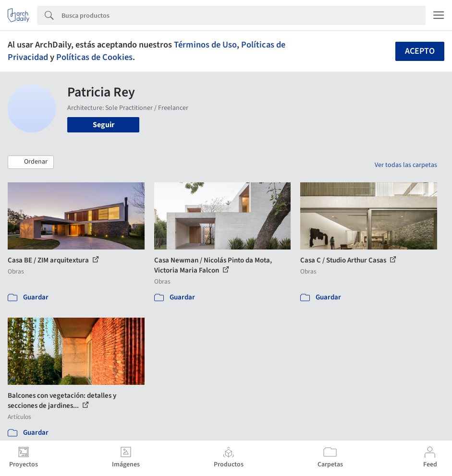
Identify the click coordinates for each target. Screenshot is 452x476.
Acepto (420, 51)
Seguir (104, 125)
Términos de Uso (205, 45)
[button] (31, 162)
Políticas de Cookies (94, 57)
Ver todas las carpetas (406, 165)
